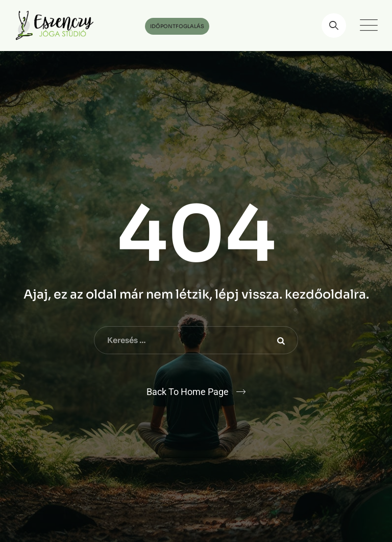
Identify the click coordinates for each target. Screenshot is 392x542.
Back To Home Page (188, 392)
